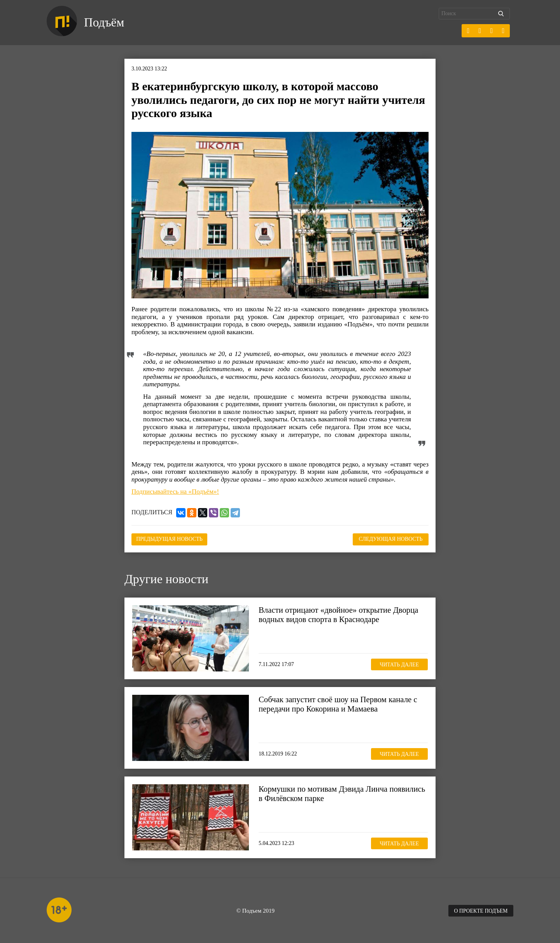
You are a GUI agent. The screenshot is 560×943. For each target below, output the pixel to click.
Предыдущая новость (171, 539)
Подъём (104, 23)
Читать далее (399, 664)
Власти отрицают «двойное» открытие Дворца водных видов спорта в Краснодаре (339, 614)
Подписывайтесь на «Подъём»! (175, 492)
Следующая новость (390, 539)
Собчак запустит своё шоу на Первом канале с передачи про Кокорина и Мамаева (339, 704)
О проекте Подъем (480, 911)
